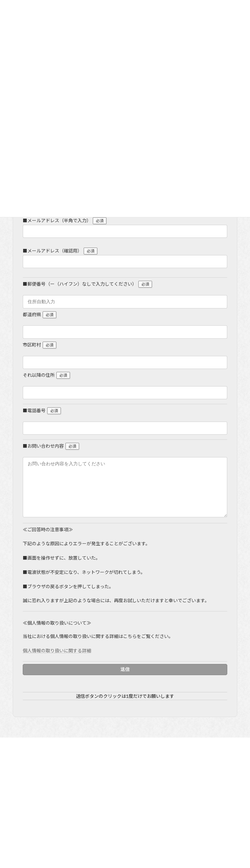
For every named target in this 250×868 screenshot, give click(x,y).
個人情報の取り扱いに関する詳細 (57, 660)
